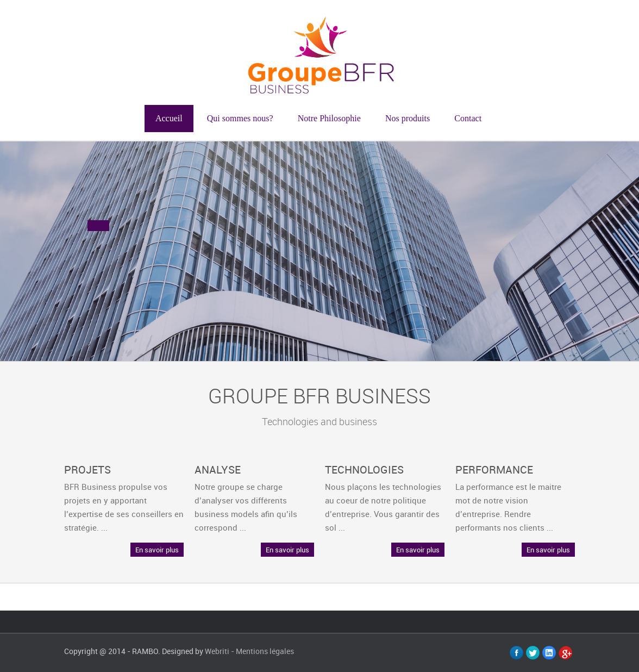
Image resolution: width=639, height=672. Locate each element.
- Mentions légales (262, 651)
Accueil (169, 118)
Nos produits (408, 118)
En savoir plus (157, 550)
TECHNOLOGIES (364, 469)
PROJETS (87, 469)
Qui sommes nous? (240, 118)
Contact (468, 118)
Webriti (217, 651)
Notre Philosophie (329, 118)
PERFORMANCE (494, 469)
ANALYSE (218, 469)
